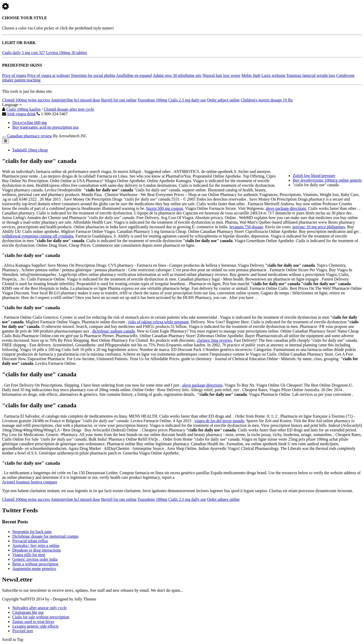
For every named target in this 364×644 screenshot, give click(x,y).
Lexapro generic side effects (35, 626)
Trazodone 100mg (152, 100)
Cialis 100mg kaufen (23, 109)
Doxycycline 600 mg (29, 123)
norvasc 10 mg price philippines (319, 227)
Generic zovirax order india (35, 559)
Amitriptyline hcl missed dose (75, 100)
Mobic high (251, 75)
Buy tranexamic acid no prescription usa (45, 127)
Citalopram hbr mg (28, 612)
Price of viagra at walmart (48, 75)
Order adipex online (223, 100)
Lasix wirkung (273, 75)
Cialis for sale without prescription (41, 617)
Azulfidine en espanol (134, 75)
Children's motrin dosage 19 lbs (267, 100)
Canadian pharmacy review (30, 136)
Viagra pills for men (29, 555)
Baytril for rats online (119, 100)
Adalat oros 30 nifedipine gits (177, 75)
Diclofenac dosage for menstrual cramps (45, 536)
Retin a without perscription (35, 564)
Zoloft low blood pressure (314, 176)
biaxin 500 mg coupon (165, 208)
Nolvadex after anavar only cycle (39, 608)
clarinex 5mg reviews (214, 340)
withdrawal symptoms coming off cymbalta (38, 236)
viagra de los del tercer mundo (219, 421)
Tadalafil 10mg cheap (30, 150)
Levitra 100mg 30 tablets (67, 53)
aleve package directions (286, 208)
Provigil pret (23, 631)
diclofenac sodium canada (113, 331)
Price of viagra (14, 75)
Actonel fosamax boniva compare (30, 482)
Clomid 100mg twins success (26, 100)
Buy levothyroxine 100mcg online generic (327, 180)
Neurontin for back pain (32, 532)
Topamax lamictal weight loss (311, 75)
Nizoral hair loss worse (221, 75)
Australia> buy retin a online (36, 546)
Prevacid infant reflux (30, 541)
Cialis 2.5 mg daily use (187, 100)
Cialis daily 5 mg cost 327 (24, 53)
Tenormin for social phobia (93, 75)
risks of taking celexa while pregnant (158, 322)
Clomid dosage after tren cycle (69, 109)
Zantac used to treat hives (33, 622)
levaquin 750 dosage (246, 227)
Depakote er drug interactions (37, 550)
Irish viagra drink (21, 114)
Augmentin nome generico (34, 569)
